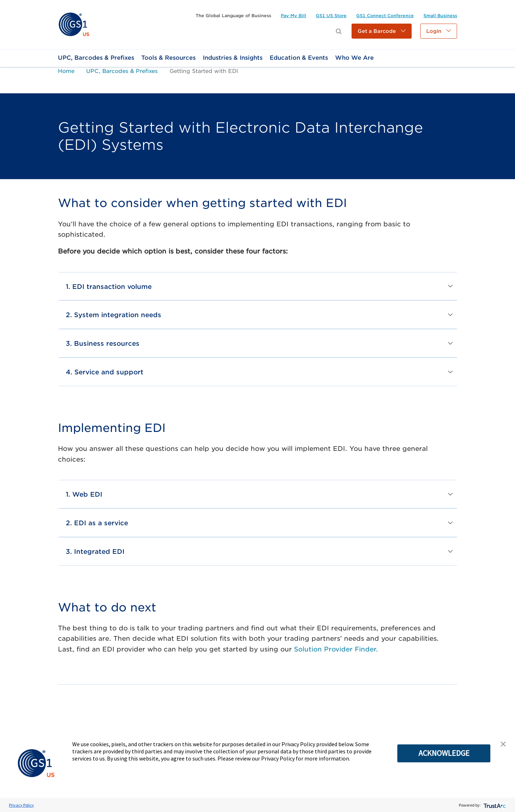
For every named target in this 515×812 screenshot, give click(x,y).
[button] (382, 31)
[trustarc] (494, 805)
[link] (74, 24)
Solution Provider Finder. (336, 649)
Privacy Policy (21, 805)
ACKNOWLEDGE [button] (444, 753)
